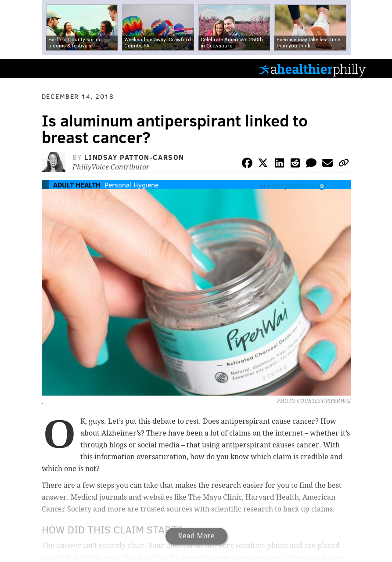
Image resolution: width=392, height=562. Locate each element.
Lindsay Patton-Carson (134, 157)
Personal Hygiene (131, 185)
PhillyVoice (21, 68)
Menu (378, 69)
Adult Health (77, 185)
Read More (196, 536)
